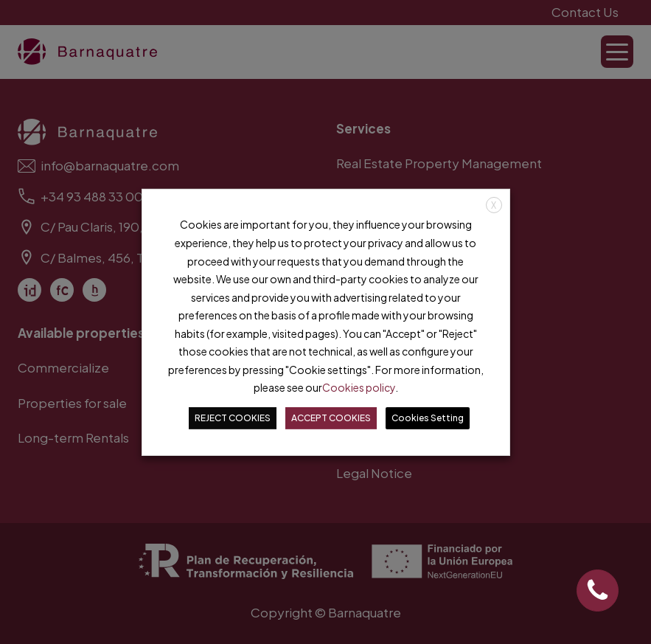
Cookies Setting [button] (428, 418)
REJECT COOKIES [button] (233, 418)
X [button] (494, 205)
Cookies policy (359, 387)
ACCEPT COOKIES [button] (331, 418)
